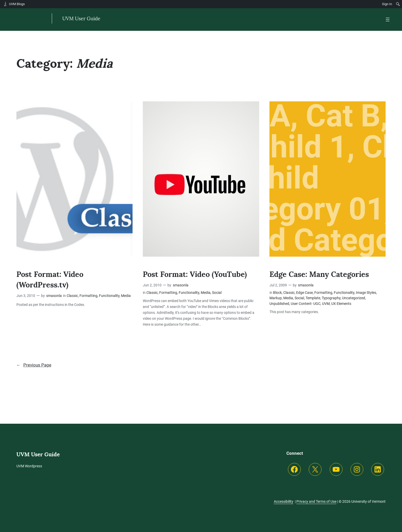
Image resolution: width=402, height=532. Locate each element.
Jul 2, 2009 (278, 285)
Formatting (88, 296)
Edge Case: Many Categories (321, 274)
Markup (276, 298)
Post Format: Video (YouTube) (197, 274)
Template (313, 298)
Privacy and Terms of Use (316, 501)
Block (277, 293)
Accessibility (284, 501)
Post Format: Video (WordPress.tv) (51, 279)
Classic (72, 296)
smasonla (54, 296)
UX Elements (341, 304)
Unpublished (279, 304)
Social (217, 293)
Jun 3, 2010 (26, 296)
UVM (326, 304)
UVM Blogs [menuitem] (17, 4)
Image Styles (366, 293)
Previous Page (34, 365)
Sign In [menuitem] (387, 4)
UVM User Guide (82, 18)
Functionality (109, 296)
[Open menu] (388, 20)
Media (126, 296)
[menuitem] (398, 4)
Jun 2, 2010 (152, 285)
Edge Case (304, 293)
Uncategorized (354, 298)
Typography (331, 298)
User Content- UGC (306, 304)
